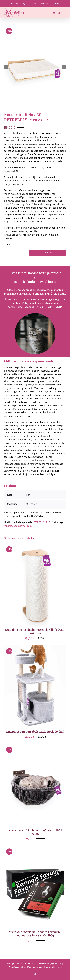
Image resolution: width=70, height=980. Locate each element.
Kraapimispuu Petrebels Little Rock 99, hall (35, 732)
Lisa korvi (47, 253)
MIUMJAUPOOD (52, 307)
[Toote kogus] (15, 253)
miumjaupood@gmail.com (18, 526)
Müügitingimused (35, 967)
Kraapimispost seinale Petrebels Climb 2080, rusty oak (35, 631)
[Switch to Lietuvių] (45, 3)
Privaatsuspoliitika (17, 967)
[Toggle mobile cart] (54, 13)
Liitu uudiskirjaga (54, 967)
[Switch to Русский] (14, 3)
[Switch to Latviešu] (56, 3)
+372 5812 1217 (41, 522)
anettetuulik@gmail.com (50, 964)
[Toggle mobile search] (59, 13)
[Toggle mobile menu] (65, 13)
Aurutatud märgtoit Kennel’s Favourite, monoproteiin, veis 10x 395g (35, 934)
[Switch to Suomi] (35, 3)
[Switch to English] (25, 3)
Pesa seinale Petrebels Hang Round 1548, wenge (35, 832)
